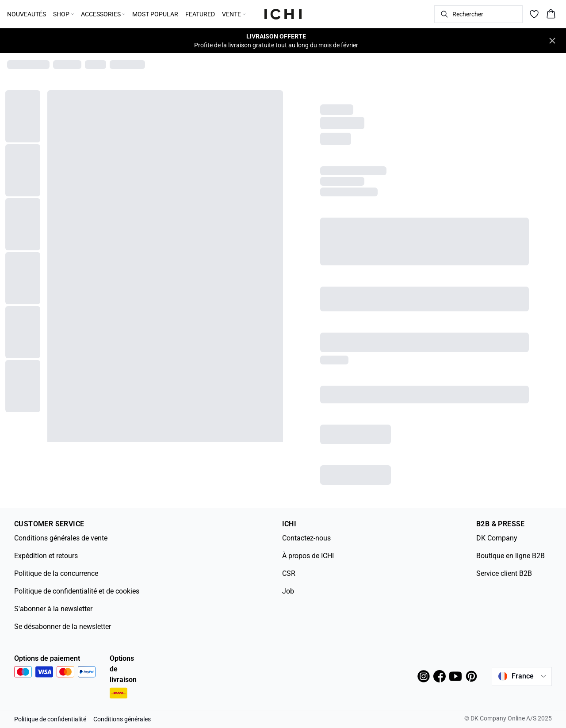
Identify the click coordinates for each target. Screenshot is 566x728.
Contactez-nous (306, 538)
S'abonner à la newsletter (53, 609)
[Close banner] (552, 41)
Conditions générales (122, 719)
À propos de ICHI (308, 556)
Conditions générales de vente (61, 538)
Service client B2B (504, 573)
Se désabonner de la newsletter (63, 626)
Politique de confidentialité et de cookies (77, 591)
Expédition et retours (46, 556)
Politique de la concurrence (56, 573)
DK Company (497, 538)
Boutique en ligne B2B (511, 556)
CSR (289, 573)
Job (288, 591)
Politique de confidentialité (50, 719)
